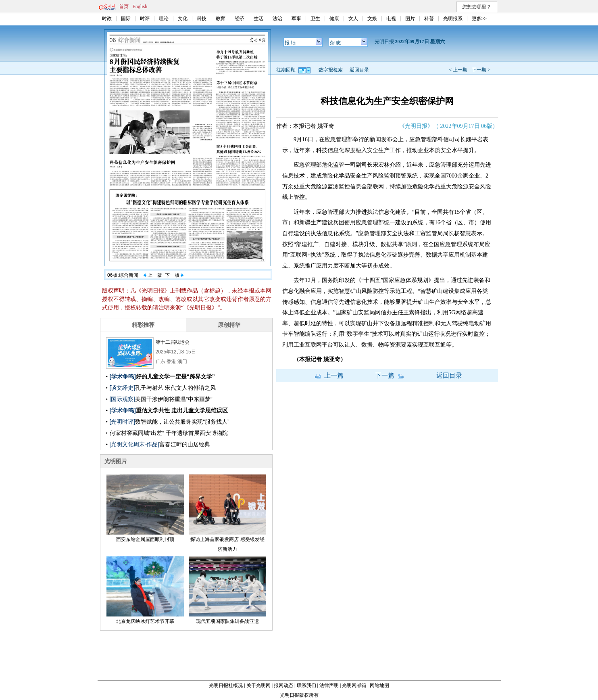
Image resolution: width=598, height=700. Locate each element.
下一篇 (390, 375)
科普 (429, 19)
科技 (202, 19)
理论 (164, 19)
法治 (277, 19)
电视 (391, 19)
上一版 (153, 275)
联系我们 (306, 685)
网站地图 (379, 685)
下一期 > (481, 70)
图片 (410, 19)
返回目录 (359, 70)
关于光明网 (258, 685)
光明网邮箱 (354, 685)
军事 (296, 19)
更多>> (479, 19)
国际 (126, 19)
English (140, 6)
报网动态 (283, 685)
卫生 (315, 19)
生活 (258, 19)
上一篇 (329, 375)
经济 (240, 19)
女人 (353, 19)
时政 (107, 19)
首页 (124, 6)
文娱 (372, 19)
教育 (221, 19)
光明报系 (453, 19)
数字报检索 (331, 70)
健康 (334, 19)
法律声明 (329, 685)
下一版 (174, 275)
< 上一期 (458, 70)
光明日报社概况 (226, 685)
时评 (145, 19)
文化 (183, 19)
